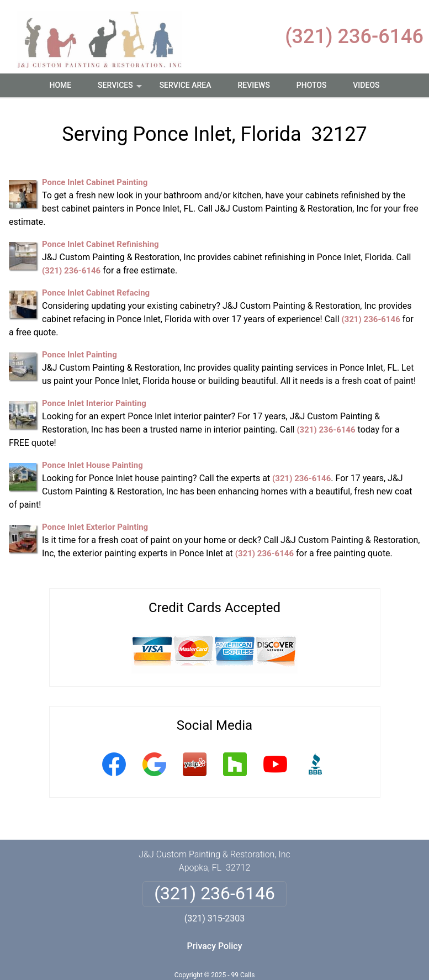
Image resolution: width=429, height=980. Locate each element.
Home (60, 85)
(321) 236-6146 (354, 36)
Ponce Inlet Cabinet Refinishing (100, 244)
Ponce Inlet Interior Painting (94, 403)
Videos (366, 85)
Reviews (253, 85)
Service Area (186, 85)
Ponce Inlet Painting (80, 355)
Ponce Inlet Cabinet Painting (95, 182)
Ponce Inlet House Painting (92, 465)
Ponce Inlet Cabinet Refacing (96, 293)
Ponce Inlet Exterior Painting (95, 527)
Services (121, 89)
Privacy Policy (214, 946)
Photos (312, 85)
